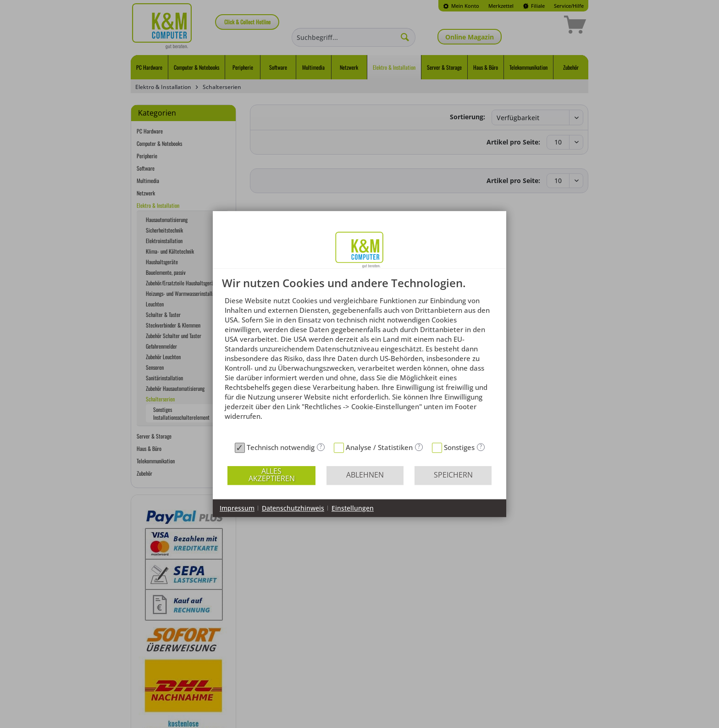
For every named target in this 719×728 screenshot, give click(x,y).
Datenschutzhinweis (293, 508)
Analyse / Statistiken (379, 447)
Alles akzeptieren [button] (272, 475)
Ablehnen (365, 475)
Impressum (237, 508)
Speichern (453, 475)
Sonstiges (459, 447)
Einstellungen (353, 508)
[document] (359, 358)
